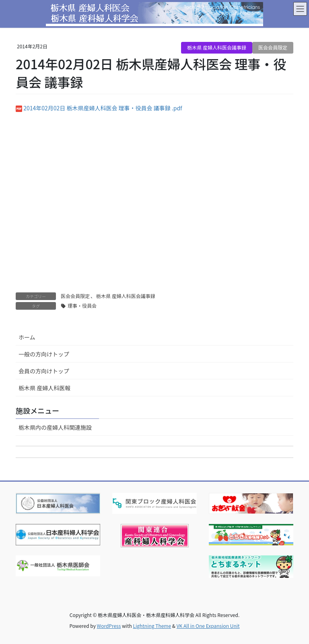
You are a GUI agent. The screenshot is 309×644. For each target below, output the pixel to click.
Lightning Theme (152, 626)
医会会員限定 (273, 47)
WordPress (109, 626)
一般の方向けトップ (44, 354)
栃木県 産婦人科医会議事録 (217, 47)
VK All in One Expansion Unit (208, 626)
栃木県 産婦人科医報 (44, 388)
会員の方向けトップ (44, 371)
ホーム (27, 337)
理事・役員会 (82, 305)
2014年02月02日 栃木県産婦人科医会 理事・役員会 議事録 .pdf (103, 108)
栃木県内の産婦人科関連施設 (55, 427)
